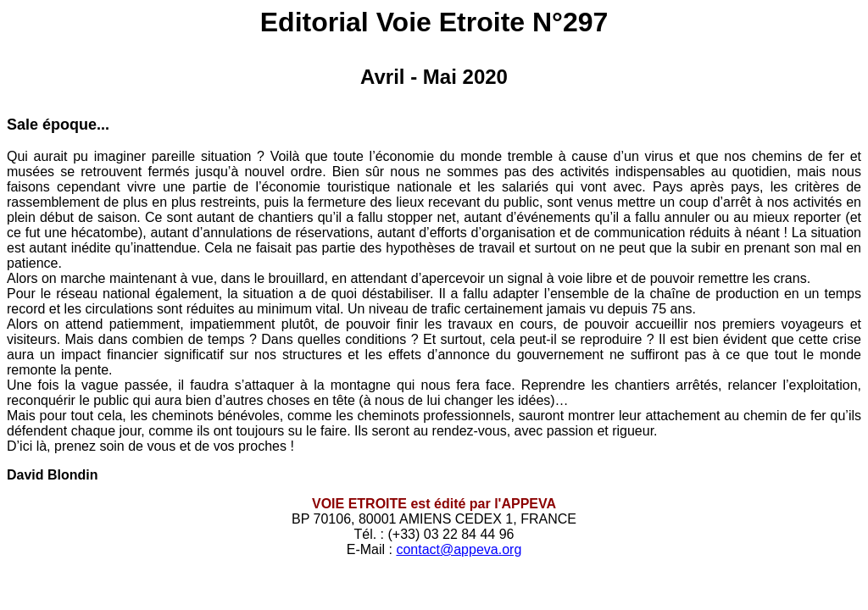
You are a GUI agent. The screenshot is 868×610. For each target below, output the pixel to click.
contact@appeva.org (459, 549)
